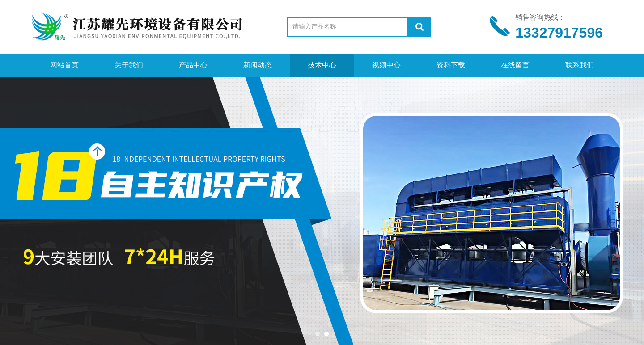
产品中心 (193, 65)
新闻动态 (258, 65)
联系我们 (580, 65)
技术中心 (322, 65)
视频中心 (386, 65)
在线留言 (515, 65)
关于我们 (129, 65)
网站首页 (64, 65)
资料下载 (451, 65)
